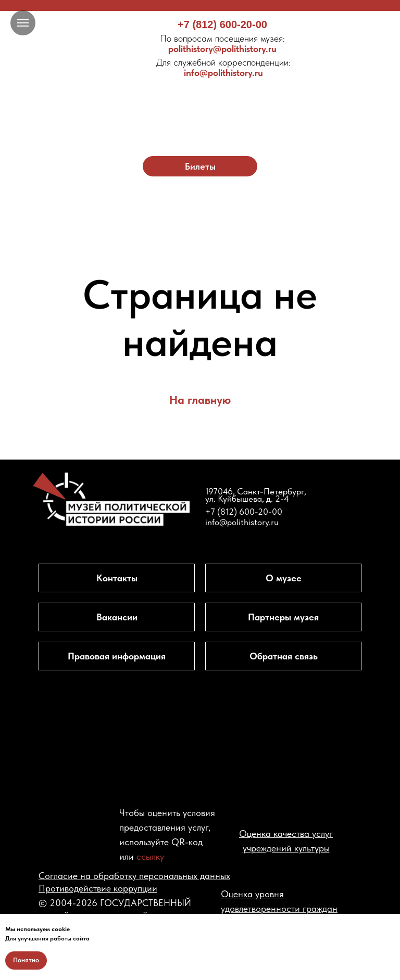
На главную (200, 400)
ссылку (150, 856)
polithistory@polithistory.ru (222, 43)
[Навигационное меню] (23, 23)
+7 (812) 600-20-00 (222, 24)
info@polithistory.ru (223, 67)
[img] (200, 103)
